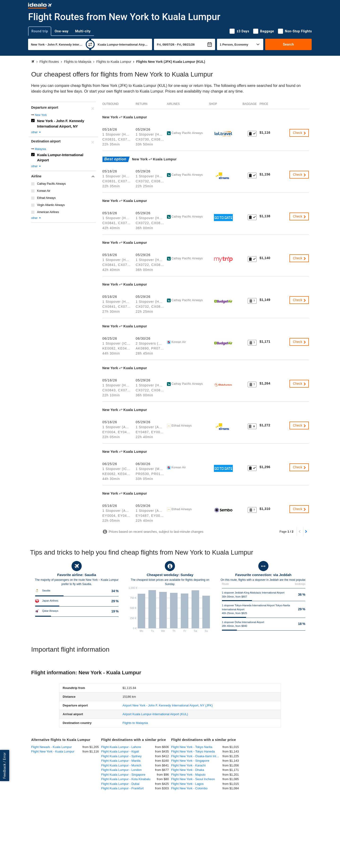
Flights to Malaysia (135, 723)
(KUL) (155, 714)
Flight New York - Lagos (187, 784)
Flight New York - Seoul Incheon (193, 779)
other (36, 132)
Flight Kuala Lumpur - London (121, 770)
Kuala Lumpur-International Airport (60, 158)
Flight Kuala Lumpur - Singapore (123, 775)
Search (288, 44)
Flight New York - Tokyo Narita (192, 747)
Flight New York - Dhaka (188, 770)
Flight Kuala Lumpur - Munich (121, 765)
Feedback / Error (4, 765)
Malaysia (40, 149)
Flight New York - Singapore (190, 761)
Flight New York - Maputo (188, 775)
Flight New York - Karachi (188, 765)
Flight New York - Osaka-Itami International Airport (197, 756)
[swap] (90, 44)
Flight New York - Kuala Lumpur (53, 751)
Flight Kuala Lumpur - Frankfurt (123, 788)
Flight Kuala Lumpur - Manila (121, 761)
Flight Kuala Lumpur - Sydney (121, 756)
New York (41, 115)
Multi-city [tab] (83, 31)
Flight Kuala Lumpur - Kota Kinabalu (126, 779)
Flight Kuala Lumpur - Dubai (120, 784)
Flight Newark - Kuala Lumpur (51, 747)
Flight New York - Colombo (189, 788)
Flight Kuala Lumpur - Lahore (121, 747)
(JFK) (168, 705)
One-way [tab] (62, 31)
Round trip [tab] (40, 31)
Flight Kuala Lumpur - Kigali (120, 751)
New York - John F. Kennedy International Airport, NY (61, 124)
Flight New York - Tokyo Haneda (193, 751)
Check (300, 133)
